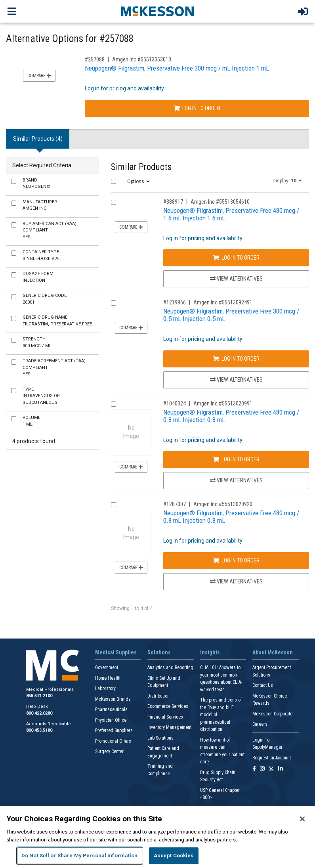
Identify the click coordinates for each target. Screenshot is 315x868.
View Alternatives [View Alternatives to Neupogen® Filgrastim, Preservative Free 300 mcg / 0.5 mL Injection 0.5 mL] (236, 380)
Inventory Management (169, 727)
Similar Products (141, 167)
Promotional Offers (113, 741)
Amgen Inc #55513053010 (142, 59)
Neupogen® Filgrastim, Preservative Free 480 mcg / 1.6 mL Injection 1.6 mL (231, 214)
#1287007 (175, 504)
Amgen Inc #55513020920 (223, 504)
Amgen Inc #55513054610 (220, 202)
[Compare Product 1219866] (114, 303)
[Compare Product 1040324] (114, 404)
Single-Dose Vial (42, 255)
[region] (157, 837)
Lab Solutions (160, 738)
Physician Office (111, 720)
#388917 (173, 202)
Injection (38, 277)
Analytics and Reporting (170, 667)
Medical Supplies (116, 652)
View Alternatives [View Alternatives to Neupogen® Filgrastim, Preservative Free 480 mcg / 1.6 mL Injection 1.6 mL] (236, 279)
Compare (39, 76)
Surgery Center (109, 751)
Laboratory (105, 688)
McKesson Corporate (272, 714)
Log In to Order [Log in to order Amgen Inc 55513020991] (236, 459)
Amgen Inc (40, 205)
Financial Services (165, 717)
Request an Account (272, 758)
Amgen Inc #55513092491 (223, 302)
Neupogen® (36, 184)
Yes (50, 230)
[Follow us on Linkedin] (281, 769)
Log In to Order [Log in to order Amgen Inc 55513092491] (236, 359)
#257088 (95, 59)
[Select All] (114, 181)
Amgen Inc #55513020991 (223, 403)
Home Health (108, 678)
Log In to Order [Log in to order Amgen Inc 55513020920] (236, 560)
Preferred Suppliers (114, 730)
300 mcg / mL (37, 342)
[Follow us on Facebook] (254, 769)
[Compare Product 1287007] (114, 505)
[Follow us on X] (271, 769)
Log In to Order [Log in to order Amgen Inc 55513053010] (197, 108)
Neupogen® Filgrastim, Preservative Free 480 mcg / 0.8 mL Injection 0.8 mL (231, 416)
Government (107, 667)
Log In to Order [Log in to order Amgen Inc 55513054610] (236, 258)
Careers (260, 724)
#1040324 (175, 403)
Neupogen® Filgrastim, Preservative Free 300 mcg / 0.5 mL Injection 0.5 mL (231, 315)
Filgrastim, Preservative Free (57, 321)
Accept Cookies (174, 856)
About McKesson (273, 652)
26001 (45, 299)
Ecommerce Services (168, 706)
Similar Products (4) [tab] (38, 139)
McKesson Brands (113, 699)
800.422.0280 (39, 713)
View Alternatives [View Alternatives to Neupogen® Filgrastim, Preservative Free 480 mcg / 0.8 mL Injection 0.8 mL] (236, 480)
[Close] (302, 819)
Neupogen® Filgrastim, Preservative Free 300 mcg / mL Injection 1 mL (177, 68)
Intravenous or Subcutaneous (41, 396)
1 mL (32, 421)
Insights (210, 652)
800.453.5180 (39, 730)
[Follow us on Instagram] (262, 769)
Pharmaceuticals (111, 709)
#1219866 (175, 302)
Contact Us (263, 685)
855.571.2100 (39, 696)
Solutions (159, 652)
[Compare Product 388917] (114, 202)
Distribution (158, 696)
